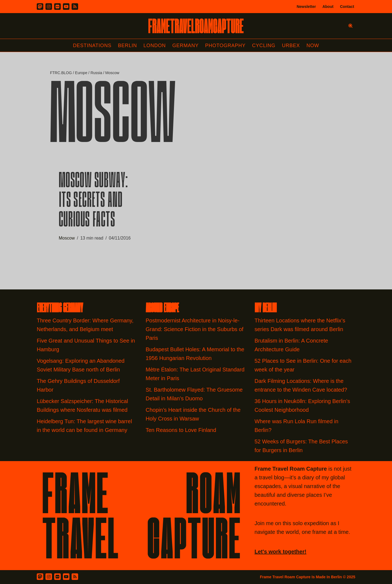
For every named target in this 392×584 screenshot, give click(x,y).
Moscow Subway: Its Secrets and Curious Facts (94, 201)
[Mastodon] (40, 7)
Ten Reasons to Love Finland (181, 430)
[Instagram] (49, 7)
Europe (81, 73)
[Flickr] (57, 7)
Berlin (127, 46)
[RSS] (75, 7)
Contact (347, 7)
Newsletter (306, 7)
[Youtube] (66, 7)
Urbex (291, 46)
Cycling (264, 46)
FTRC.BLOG (61, 73)
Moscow (67, 238)
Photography (226, 46)
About (328, 7)
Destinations (92, 46)
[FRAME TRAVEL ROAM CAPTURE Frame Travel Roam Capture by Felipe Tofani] (196, 26)
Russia (96, 73)
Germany (186, 46)
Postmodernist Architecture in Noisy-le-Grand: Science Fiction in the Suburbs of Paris (195, 329)
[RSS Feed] (75, 577)
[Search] (350, 26)
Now (313, 46)
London (155, 46)
